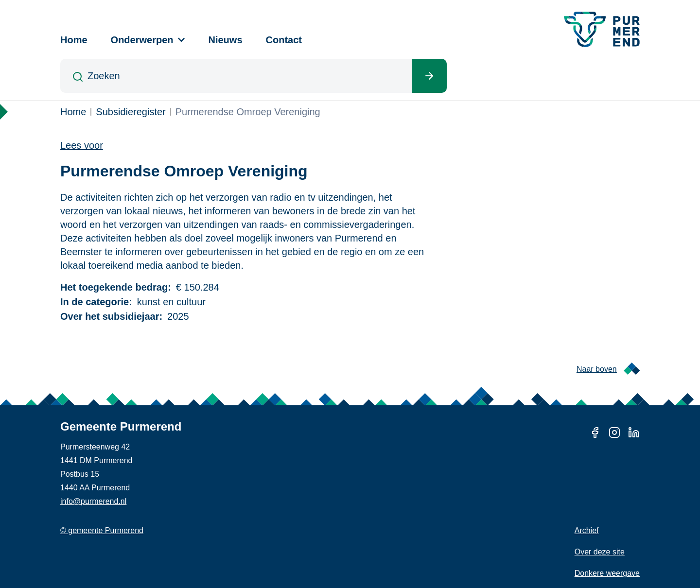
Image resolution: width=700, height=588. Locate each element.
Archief (587, 530)
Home (74, 40)
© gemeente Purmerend (102, 530)
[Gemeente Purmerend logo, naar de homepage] (602, 29)
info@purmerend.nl (93, 501)
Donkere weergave (607, 573)
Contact (284, 40)
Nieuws (226, 40)
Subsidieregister (131, 112)
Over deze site (600, 552)
